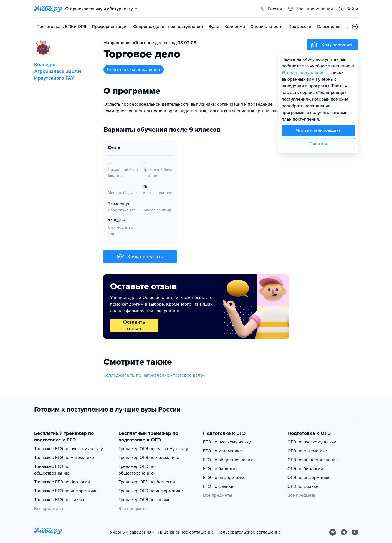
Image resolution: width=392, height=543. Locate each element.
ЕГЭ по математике (222, 451)
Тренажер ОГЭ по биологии (147, 482)
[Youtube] (355, 532)
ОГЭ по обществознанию (313, 460)
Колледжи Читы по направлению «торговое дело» (154, 375)
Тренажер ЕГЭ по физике (60, 500)
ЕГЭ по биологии (220, 469)
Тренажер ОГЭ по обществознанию (136, 470)
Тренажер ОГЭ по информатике (151, 491)
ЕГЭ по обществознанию (228, 460)
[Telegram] (344, 532)
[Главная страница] (48, 9)
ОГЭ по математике (307, 451)
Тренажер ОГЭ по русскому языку (153, 449)
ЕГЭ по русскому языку (227, 442)
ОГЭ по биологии (305, 469)
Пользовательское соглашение (249, 532)
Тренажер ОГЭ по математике (149, 458)
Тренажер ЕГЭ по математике (64, 458)
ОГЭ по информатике (309, 478)
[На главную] (48, 532)
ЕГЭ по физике (218, 486)
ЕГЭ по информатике (224, 478)
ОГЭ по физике (303, 486)
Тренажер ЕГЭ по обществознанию (52, 470)
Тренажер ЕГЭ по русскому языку (69, 449)
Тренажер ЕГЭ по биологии (62, 482)
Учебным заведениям (132, 532)
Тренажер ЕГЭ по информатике (66, 491)
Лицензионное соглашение (186, 532)
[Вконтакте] (333, 532)
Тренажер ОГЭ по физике (145, 500)
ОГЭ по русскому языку (312, 442)
